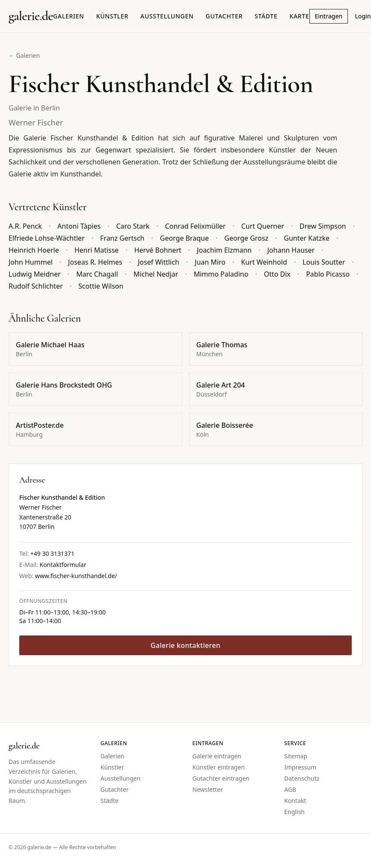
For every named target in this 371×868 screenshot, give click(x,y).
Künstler (112, 16)
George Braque (184, 238)
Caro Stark (133, 226)
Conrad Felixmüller (196, 226)
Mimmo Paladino (221, 274)
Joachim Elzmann (224, 250)
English (294, 812)
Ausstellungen (167, 16)
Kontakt (295, 801)
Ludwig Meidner (35, 274)
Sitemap (296, 756)
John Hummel (31, 262)
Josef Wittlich (159, 262)
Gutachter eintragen (221, 778)
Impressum (300, 767)
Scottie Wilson (101, 286)
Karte (299, 16)
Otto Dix (277, 274)
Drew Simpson (323, 226)
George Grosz (246, 238)
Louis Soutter (324, 262)
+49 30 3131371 (52, 553)
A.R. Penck (25, 226)
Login (363, 16)
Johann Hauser (291, 250)
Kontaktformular (63, 565)
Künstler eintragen (219, 767)
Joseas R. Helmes (95, 262)
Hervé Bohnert (158, 250)
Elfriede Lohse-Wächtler (47, 238)
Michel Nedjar (156, 274)
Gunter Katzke (307, 238)
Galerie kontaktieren (185, 645)
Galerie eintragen (217, 756)
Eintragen (329, 16)
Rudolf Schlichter (36, 286)
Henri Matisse (96, 250)
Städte (266, 16)
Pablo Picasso (328, 274)
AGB (290, 789)
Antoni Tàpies (79, 226)
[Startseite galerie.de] (31, 16)
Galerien (69, 16)
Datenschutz (302, 778)
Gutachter (224, 16)
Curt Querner (263, 226)
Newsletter (208, 789)
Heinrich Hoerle (34, 250)
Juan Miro (210, 262)
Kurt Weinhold (264, 262)
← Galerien (24, 55)
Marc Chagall (97, 274)
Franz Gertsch (122, 238)
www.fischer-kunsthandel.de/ (76, 576)
